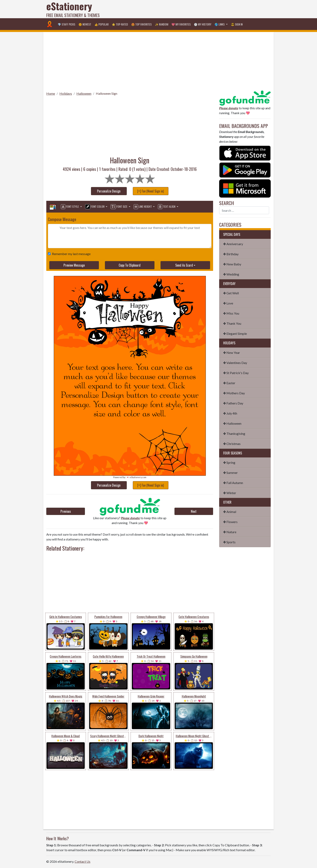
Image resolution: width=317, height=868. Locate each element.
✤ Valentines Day (235, 363)
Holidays (66, 93)
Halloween (84, 93)
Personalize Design (109, 191)
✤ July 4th (230, 413)
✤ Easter (229, 383)
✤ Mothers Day (234, 393)
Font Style (70, 207)
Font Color (95, 207)
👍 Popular (101, 24)
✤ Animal (230, 512)
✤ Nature (230, 532)
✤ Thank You (232, 323)
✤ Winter (230, 493)
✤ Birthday (231, 254)
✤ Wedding (231, 274)
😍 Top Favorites (141, 24)
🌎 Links (220, 24)
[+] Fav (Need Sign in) (151, 191)
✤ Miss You (231, 313)
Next (194, 511)
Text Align (167, 207)
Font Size (119, 207)
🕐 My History (203, 24)
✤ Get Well (231, 293)
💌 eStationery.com (136, 477)
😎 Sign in (237, 24)
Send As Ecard (184, 265)
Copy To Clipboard (130, 265)
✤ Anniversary (233, 244)
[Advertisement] (197, 9)
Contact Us (82, 861)
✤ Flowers (230, 522)
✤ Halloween (232, 423)
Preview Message (74, 265)
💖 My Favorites (181, 24)
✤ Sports (229, 542)
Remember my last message (70, 254)
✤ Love (228, 303)
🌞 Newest (85, 24)
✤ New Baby (232, 264)
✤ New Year (232, 353)
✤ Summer (230, 473)
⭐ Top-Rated (120, 24)
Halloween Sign (107, 93)
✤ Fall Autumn (233, 483)
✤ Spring (229, 462)
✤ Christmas (232, 444)
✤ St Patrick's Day (236, 373)
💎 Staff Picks (66, 24)
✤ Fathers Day (233, 403)
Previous (66, 511)
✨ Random (162, 24)
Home (51, 93)
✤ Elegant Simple (235, 333)
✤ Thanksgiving (234, 433)
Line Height (143, 207)
